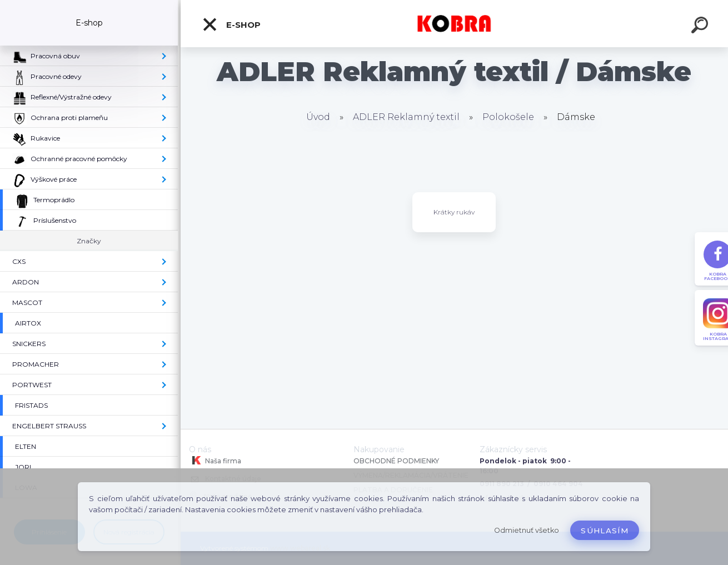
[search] (701, 27)
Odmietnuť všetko (527, 530)
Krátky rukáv (454, 212)
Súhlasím (605, 531)
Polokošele (508, 117)
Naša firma (215, 461)
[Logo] (454, 24)
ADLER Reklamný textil (406, 117)
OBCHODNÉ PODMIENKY (396, 461)
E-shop (231, 24)
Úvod (318, 117)
